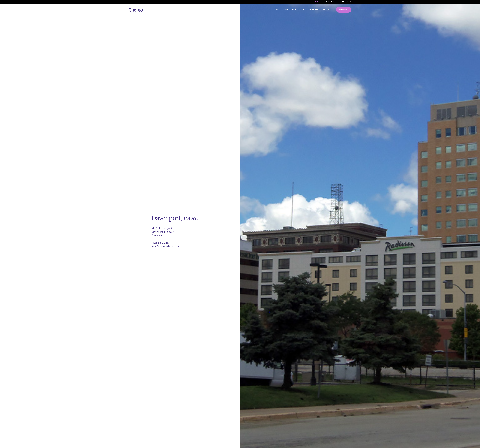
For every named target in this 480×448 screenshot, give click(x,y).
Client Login (346, 2)
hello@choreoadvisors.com (166, 247)
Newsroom (331, 2)
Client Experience (281, 10)
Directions (157, 236)
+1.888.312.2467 (160, 243)
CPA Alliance (313, 10)
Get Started (344, 10)
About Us (318, 2)
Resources (326, 10)
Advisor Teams (298, 10)
